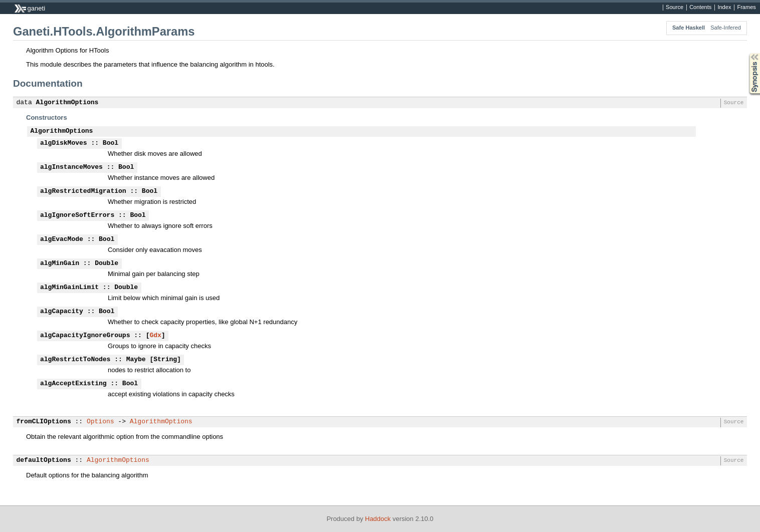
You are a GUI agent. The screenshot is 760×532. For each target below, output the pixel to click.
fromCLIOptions (44, 422)
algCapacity (62, 312)
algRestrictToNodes (75, 360)
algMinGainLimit (69, 288)
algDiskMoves (64, 143)
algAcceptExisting (73, 384)
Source (675, 8)
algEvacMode (62, 239)
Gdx (155, 336)
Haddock (378, 519)
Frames (746, 8)
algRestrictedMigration (83, 191)
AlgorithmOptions (67, 103)
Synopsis (746, 53)
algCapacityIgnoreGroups (85, 336)
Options (101, 422)
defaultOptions (44, 460)
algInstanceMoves (71, 167)
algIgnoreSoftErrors (77, 215)
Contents (700, 8)
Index (724, 8)
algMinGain (60, 263)
